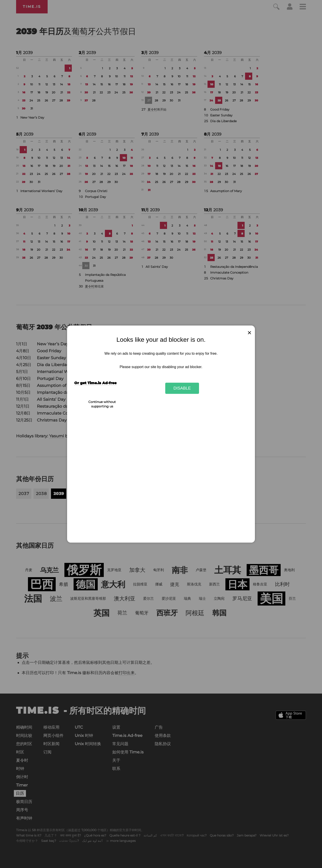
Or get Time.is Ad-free (95, 383)
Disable (182, 388)
